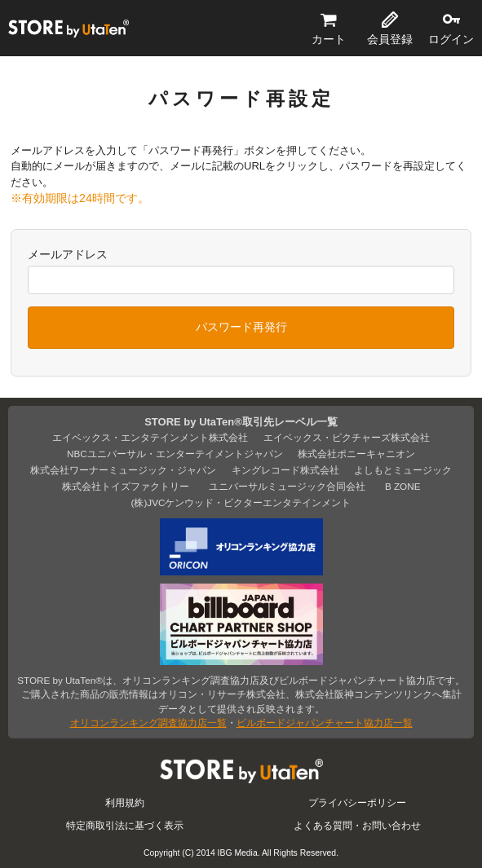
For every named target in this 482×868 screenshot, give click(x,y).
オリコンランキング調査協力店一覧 (148, 723)
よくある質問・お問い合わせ (357, 825)
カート (329, 39)
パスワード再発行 (241, 327)
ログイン (451, 39)
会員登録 (390, 39)
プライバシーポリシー (357, 802)
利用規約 (125, 802)
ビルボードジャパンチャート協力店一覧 (325, 723)
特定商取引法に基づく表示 (125, 825)
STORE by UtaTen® (69, 29)
